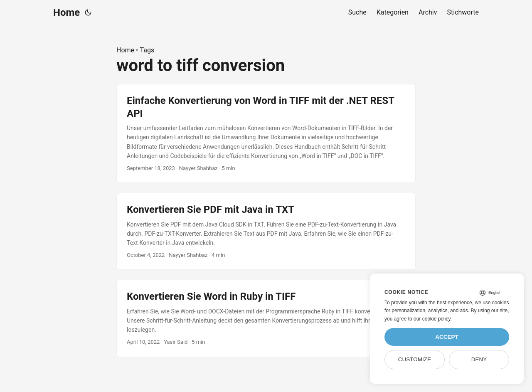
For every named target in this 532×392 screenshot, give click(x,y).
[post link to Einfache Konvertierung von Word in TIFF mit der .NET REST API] (266, 134)
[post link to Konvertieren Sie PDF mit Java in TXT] (266, 231)
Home (66, 12)
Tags (147, 50)
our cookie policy (432, 319)
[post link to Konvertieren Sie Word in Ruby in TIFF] (266, 318)
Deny (479, 359)
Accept (447, 337)
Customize (415, 359)
